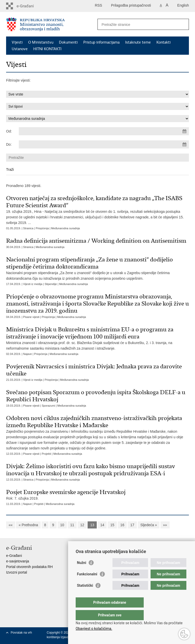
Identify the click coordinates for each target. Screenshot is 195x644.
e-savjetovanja (18, 561)
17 (132, 525)
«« (11, 525)
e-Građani (14, 556)
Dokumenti (68, 42)
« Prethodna (28, 525)
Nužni (82, 573)
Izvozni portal (17, 572)
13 (92, 525)
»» (165, 525)
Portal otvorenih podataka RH (29, 567)
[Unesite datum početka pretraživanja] (104, 131)
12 (82, 525)
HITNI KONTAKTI (47, 49)
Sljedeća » (149, 525)
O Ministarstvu (41, 42)
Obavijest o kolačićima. (94, 629)
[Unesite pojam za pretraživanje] (138, 24)
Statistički (85, 596)
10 (62, 525)
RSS (98, 5)
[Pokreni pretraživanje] (183, 24)
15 (112, 525)
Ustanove (20, 49)
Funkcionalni (87, 584)
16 (122, 525)
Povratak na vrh (21, 633)
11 (72, 525)
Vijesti (17, 42)
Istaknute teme (138, 42)
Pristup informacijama (101, 42)
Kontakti (164, 42)
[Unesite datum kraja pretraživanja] (104, 144)
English (183, 5)
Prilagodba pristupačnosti (131, 5)
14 (102, 525)
